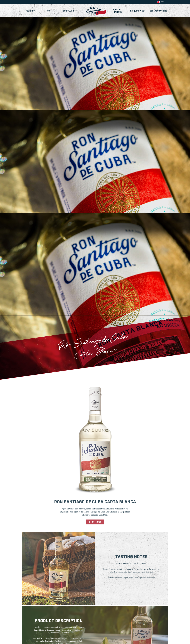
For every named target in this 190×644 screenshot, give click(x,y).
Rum (49, 11)
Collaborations (158, 11)
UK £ (163, 2)
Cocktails (68, 11)
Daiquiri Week (138, 11)
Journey (30, 11)
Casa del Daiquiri (118, 11)
